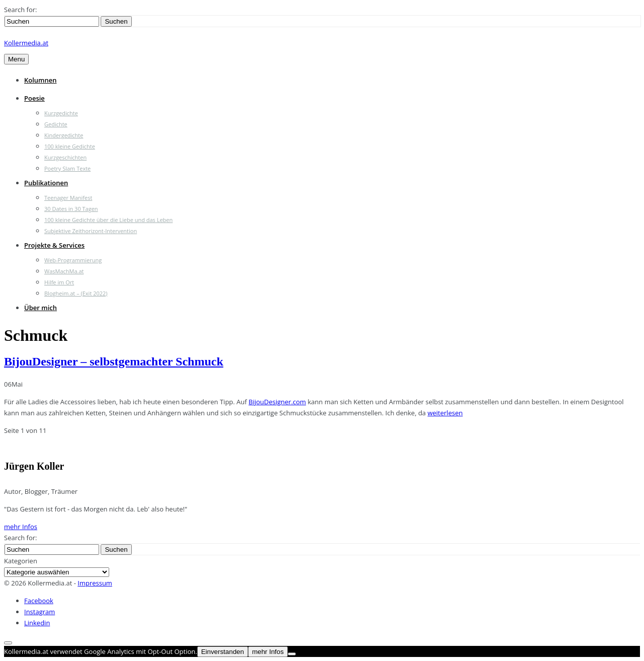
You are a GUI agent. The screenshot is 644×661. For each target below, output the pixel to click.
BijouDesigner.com (277, 402)
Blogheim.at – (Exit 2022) (76, 293)
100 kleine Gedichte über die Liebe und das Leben (108, 220)
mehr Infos (21, 527)
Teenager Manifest (68, 198)
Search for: (20, 10)
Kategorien (21, 561)
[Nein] (292, 654)
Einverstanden (223, 652)
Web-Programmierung (73, 260)
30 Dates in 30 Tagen (71, 209)
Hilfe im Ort (59, 282)
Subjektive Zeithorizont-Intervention (91, 231)
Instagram (39, 612)
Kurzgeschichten (65, 157)
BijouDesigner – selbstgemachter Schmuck (114, 361)
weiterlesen (445, 413)
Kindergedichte (64, 135)
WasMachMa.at (64, 271)
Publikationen (46, 183)
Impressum (95, 583)
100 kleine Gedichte (70, 146)
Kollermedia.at (26, 43)
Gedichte (56, 124)
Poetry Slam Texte (67, 168)
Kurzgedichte (61, 113)
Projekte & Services (54, 245)
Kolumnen (41, 80)
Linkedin (37, 623)
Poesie (34, 98)
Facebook (39, 601)
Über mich (41, 308)
